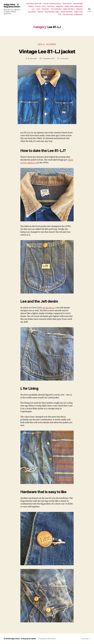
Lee (33, 9)
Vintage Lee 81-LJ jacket (47, 51)
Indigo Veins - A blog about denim (12, 6)
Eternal (38, 6)
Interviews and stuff (34, 4)
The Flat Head (68, 14)
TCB (59, 14)
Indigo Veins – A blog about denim (23, 639)
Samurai (40, 12)
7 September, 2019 (48, 59)
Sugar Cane (78, 12)
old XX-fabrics (49, 308)
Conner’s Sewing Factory (52, 4)
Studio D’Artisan (67, 12)
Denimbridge (78, 4)
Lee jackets (51, 44)
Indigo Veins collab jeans (74, 6)
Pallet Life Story (69, 9)
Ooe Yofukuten (56, 9)
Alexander (33, 59)
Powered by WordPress (47, 639)
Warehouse (78, 14)
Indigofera (60, 6)
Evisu (44, 6)
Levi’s (38, 9)
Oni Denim (45, 9)
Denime (31, 6)
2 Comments (65, 59)
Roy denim (32, 12)
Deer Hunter (67, 4)
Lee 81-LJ (41, 44)
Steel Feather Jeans (52, 12)
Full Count (51, 6)
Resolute (79, 9)
